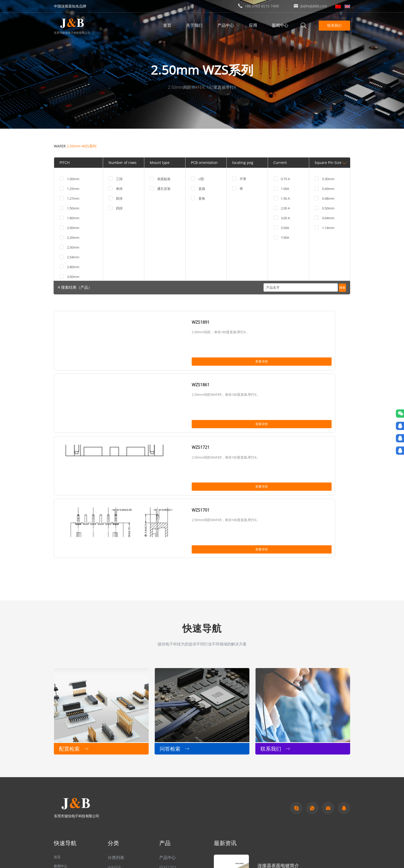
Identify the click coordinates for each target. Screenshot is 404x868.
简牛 (112, 791)
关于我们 (195, 25)
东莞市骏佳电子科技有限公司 (72, 32)
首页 (168, 25)
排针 (112, 781)
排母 (112, 771)
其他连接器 (118, 761)
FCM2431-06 (171, 761)
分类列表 (116, 741)
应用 (254, 25)
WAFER (60, 146)
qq (344, 692)
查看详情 (124, 363)
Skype (296, 692)
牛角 (112, 801)
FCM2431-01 (171, 781)
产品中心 (227, 25)
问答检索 (62, 761)
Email (328, 692)
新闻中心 (281, 25)
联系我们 (333, 25)
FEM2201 (168, 751)
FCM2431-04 (171, 771)
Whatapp (312, 692)
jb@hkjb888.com (314, 6)
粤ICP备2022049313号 (125, 840)
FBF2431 (167, 791)
